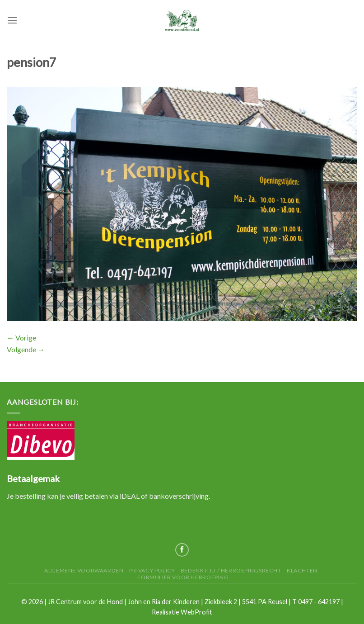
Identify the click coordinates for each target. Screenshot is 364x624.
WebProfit (196, 612)
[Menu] (12, 20)
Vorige (21, 338)
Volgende (26, 349)
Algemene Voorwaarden (84, 570)
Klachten (302, 570)
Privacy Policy (152, 570)
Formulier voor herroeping (183, 577)
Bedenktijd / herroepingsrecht (231, 570)
